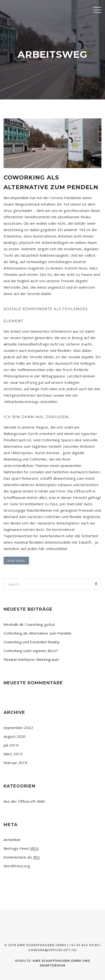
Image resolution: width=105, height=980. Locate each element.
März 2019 (13, 754)
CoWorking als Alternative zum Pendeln (38, 633)
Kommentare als (22, 857)
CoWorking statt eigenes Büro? (31, 651)
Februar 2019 (15, 763)
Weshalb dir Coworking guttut (29, 624)
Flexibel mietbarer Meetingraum (31, 659)
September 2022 (18, 728)
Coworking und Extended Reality (32, 642)
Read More (16, 561)
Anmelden (12, 840)
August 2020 (15, 736)
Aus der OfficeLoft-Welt (24, 801)
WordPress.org (17, 866)
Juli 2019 (11, 745)
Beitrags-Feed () (21, 848)
